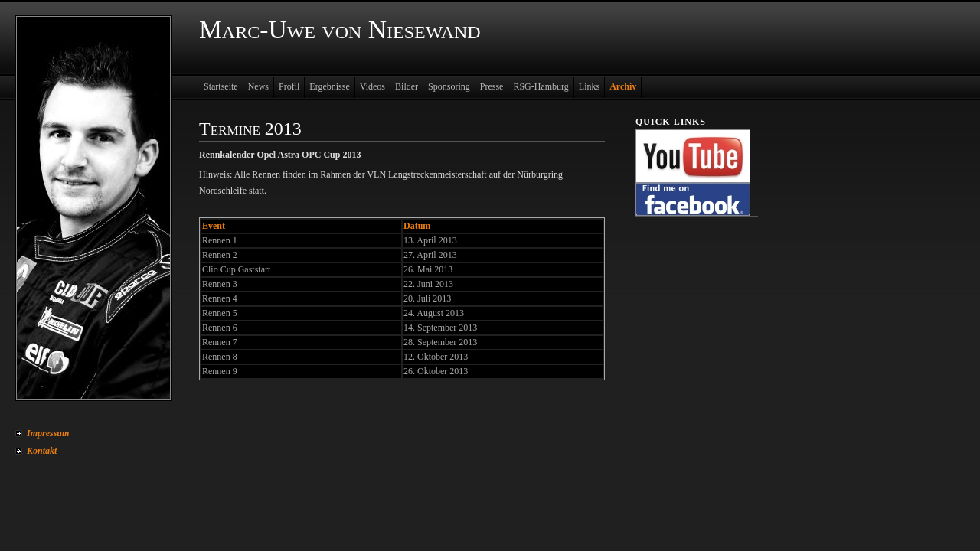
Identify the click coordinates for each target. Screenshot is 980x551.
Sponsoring (449, 86)
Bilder (407, 86)
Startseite (221, 86)
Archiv (623, 86)
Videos (372, 86)
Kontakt (42, 451)
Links (589, 86)
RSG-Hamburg (541, 86)
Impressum (48, 433)
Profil (289, 86)
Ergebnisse (329, 86)
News (258, 86)
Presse (492, 86)
